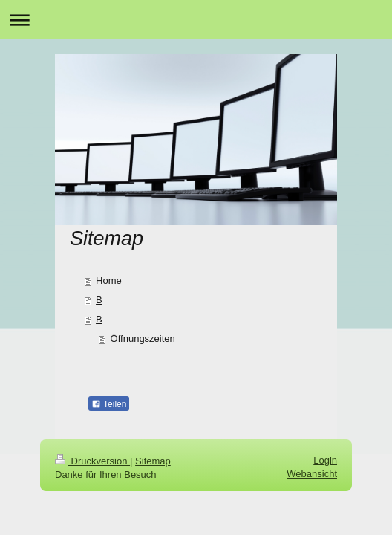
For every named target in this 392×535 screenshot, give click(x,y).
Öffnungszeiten (143, 338)
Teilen (109, 404)
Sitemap (153, 461)
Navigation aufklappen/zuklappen (196, 20)
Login (325, 460)
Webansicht (312, 474)
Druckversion (92, 461)
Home (109, 281)
